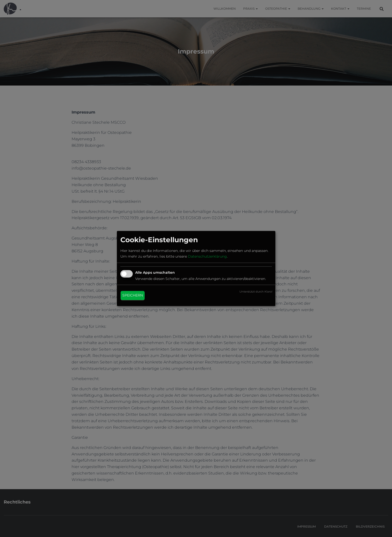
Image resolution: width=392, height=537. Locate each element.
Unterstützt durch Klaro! (256, 292)
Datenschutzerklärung (207, 256)
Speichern (133, 296)
